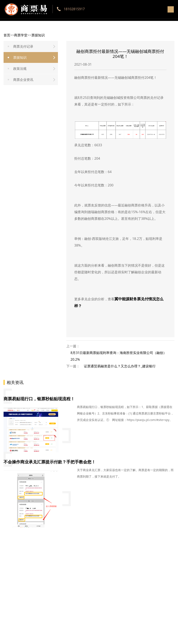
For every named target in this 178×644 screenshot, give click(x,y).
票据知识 (38, 35)
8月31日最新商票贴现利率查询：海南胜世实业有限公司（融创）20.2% (118, 356)
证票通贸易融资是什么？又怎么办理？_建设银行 (120, 366)
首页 (7, 35)
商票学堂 (21, 35)
